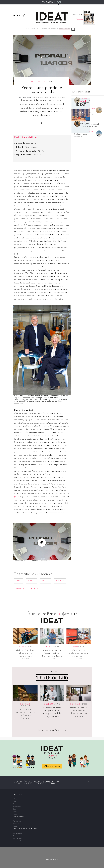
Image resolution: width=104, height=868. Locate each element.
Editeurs (42, 82)
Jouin (16, 497)
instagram (20, 15)
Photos (15, 814)
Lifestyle (34, 29)
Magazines (16, 824)
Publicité (18, 783)
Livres (15, 826)
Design (27, 29)
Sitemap (52, 783)
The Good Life (48, 2)
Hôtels (84, 704)
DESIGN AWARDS (65, 29)
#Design (32, 581)
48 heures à (25, 706)
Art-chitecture (44, 29)
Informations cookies (52, 782)
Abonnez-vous (52, 766)
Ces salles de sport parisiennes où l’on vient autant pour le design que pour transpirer (84, 114)
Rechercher (24, 15)
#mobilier (60, 581)
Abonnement (41, 783)
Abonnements (17, 821)
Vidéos (78, 29)
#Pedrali (20, 588)
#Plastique (36, 588)
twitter (14, 15)
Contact (28, 783)
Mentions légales (22, 782)
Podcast (73, 29)
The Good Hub (17, 838)
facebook (17, 15)
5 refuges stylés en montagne (81, 135)
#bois (19, 581)
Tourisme (55, 29)
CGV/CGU (36, 782)
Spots (15, 809)
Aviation (57, 704)
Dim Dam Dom (18, 841)
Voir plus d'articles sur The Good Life (52, 730)
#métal (45, 581)
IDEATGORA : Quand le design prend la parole (91, 125)
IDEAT (59, 2)
